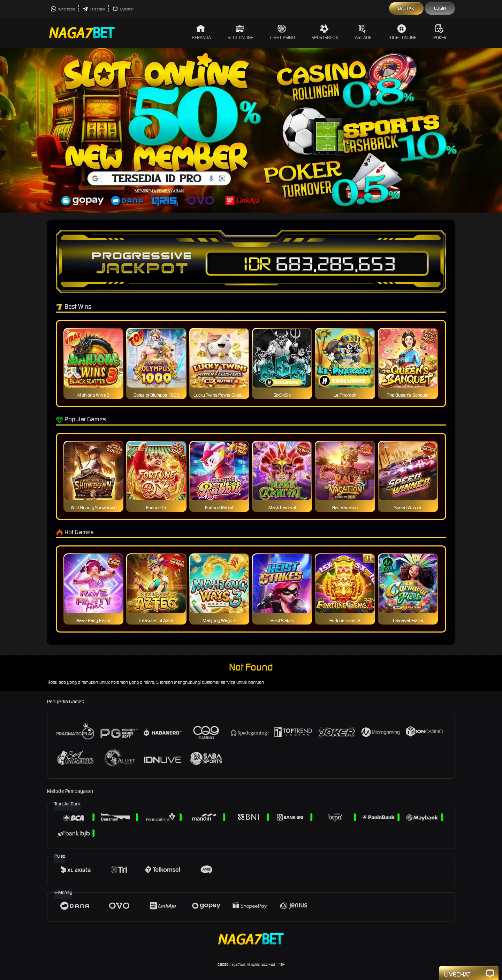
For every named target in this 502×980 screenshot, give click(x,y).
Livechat (123, 9)
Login (440, 8)
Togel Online (402, 32)
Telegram (94, 9)
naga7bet (237, 964)
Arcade (363, 32)
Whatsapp (63, 9)
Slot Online (240, 32)
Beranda (201, 32)
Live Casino (283, 32)
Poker (440, 32)
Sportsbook (325, 32)
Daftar (406, 8)
